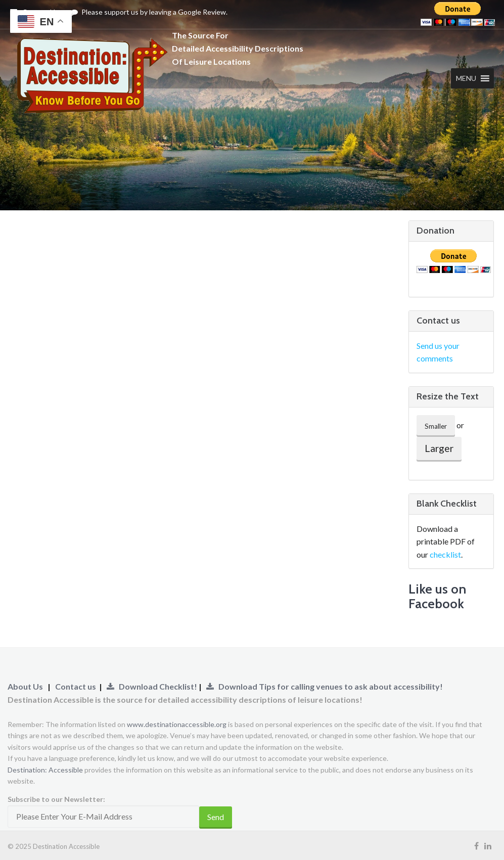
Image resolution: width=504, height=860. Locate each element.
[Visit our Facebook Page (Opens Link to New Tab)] (476, 846)
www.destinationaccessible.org (177, 724)
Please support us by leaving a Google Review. (149, 12)
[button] (464, 78)
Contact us (76, 686)
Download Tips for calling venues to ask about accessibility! (325, 686)
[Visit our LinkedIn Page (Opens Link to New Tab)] (488, 846)
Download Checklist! (153, 686)
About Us (25, 686)
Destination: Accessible (45, 770)
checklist (445, 554)
